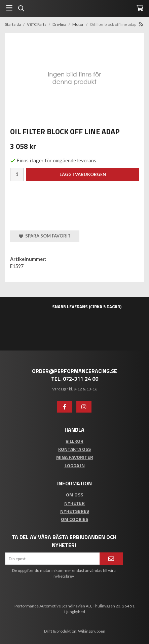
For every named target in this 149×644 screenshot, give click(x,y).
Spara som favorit (45, 236)
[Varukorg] (140, 8)
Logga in (75, 465)
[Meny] (9, 8)
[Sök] (21, 8)
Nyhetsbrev (75, 511)
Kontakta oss (74, 449)
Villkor (74, 441)
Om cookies (74, 519)
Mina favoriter (75, 457)
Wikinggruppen (92, 631)
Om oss (74, 495)
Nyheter (74, 503)
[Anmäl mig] (111, 559)
